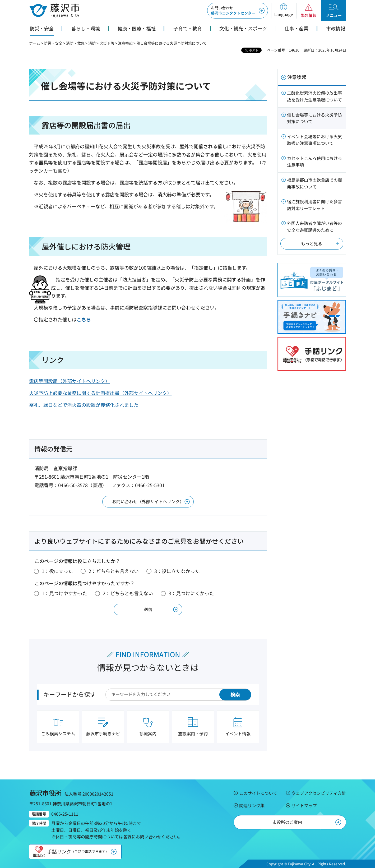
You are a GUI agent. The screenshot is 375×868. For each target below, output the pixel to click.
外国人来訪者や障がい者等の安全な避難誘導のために (314, 227)
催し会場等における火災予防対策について (314, 118)
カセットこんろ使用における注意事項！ (314, 161)
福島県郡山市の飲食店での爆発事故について (314, 183)
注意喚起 (125, 43)
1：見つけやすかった (64, 593)
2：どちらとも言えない (114, 571)
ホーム (35, 43)
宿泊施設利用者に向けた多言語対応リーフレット (314, 205)
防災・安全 (53, 43)
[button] (284, 11)
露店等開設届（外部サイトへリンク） (70, 381)
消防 (92, 43)
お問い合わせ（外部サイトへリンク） (148, 501)
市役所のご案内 (287, 822)
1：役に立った (57, 571)
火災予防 (107, 43)
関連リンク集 (252, 805)
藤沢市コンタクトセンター (233, 10)
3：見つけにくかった (191, 593)
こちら (84, 319)
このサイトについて (258, 793)
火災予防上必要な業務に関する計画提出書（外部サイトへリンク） (100, 393)
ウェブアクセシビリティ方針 (319, 793)
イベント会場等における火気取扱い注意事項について (314, 140)
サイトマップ (304, 805)
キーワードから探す (70, 694)
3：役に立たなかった (177, 571)
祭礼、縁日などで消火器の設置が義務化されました (84, 405)
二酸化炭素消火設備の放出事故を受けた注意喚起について (314, 96)
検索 (235, 694)
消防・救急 (75, 43)
